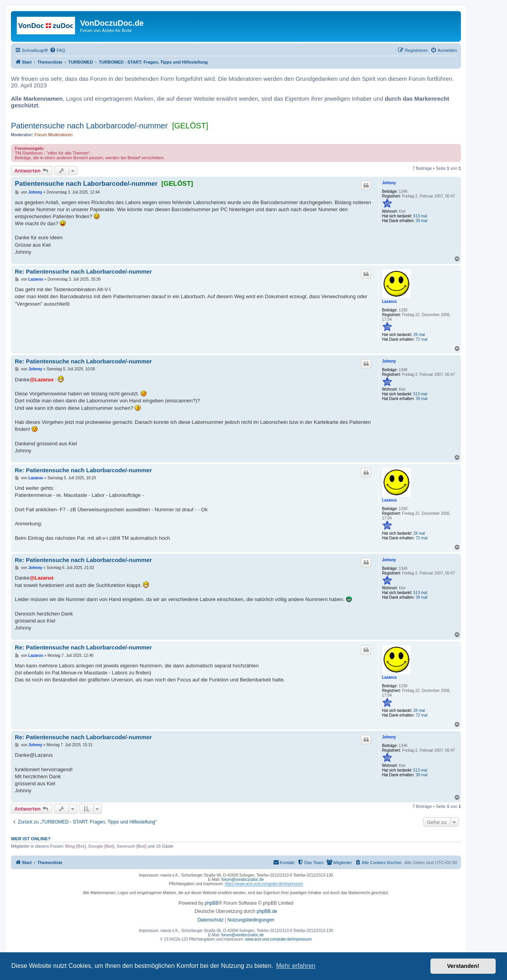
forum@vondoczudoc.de (243, 880)
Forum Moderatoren (54, 135)
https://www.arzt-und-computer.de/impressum (264, 884)
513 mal (420, 216)
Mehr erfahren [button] (296, 966)
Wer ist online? (31, 839)
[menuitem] (57, 50)
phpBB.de (267, 911)
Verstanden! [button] (463, 966)
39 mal (421, 221)
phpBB (212, 903)
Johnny (389, 183)
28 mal (419, 335)
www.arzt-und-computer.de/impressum (278, 939)
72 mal (421, 339)
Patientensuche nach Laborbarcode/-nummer (89, 126)
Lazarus (389, 301)
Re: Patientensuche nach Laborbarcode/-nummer (83, 271)
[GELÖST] (190, 126)
